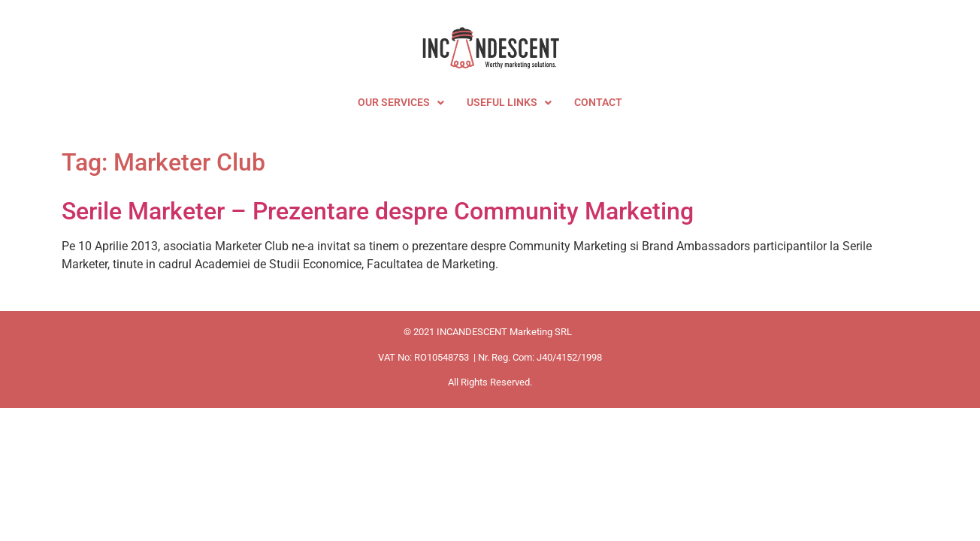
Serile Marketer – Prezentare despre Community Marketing (378, 211)
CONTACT (598, 103)
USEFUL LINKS (509, 103)
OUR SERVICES (401, 103)
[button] (401, 103)
